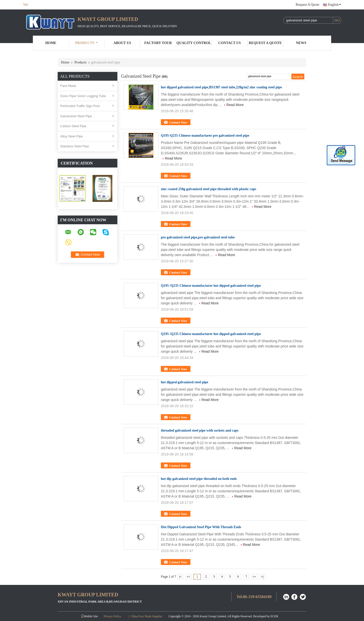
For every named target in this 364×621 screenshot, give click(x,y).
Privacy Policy (112, 616)
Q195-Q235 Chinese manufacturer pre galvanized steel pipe (205, 136)
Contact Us (229, 43)
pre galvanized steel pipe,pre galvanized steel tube (198, 237)
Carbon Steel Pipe (73, 126)
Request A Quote (307, 5)
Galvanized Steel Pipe (76, 116)
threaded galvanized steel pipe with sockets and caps (200, 430)
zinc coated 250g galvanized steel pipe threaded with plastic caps (209, 189)
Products (87, 43)
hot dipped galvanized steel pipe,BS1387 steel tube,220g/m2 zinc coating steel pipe (221, 87)
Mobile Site (89, 616)
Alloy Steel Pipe (71, 136)
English (335, 5)
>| (262, 577)
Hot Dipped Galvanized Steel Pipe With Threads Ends (201, 527)
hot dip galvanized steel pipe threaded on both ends (199, 479)
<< (188, 577)
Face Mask (68, 86)
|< (180, 577)
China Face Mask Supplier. (147, 616)
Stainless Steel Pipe (75, 146)
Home (51, 43)
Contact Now (178, 122)
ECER (274, 616)
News (301, 43)
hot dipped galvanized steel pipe (185, 382)
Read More (235, 105)
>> (254, 577)
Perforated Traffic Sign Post (80, 106)
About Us (122, 43)
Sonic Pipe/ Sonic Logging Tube (83, 96)
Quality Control (194, 43)
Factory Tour (158, 43)
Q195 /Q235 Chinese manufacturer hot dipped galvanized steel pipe (211, 286)
